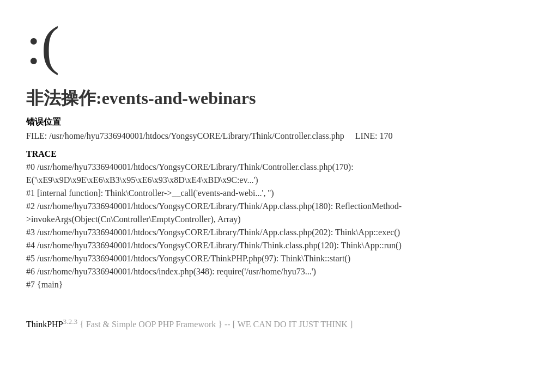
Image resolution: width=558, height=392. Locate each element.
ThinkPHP (45, 324)
